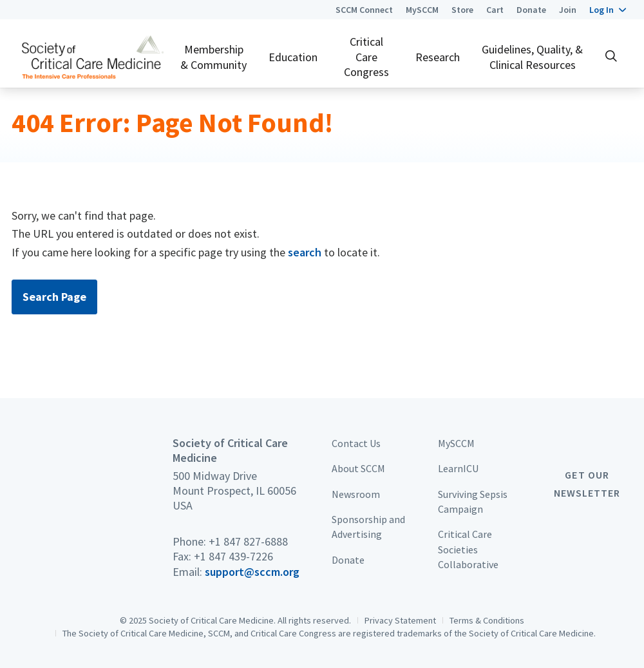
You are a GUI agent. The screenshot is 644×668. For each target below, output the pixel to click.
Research (438, 57)
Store (462, 10)
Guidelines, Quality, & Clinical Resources (532, 57)
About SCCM (358, 468)
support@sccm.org (252, 572)
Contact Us (356, 443)
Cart (495, 10)
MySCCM (422, 10)
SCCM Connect (364, 10)
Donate (531, 10)
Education (293, 57)
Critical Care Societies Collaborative (468, 549)
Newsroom (356, 494)
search (305, 252)
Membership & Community (213, 57)
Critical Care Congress (366, 57)
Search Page (54, 297)
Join (568, 10)
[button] (608, 10)
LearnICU (458, 468)
